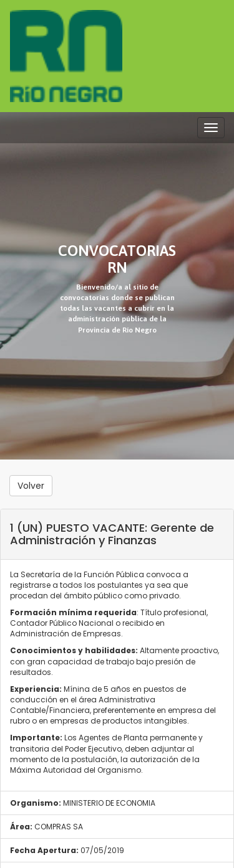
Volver (31, 486)
